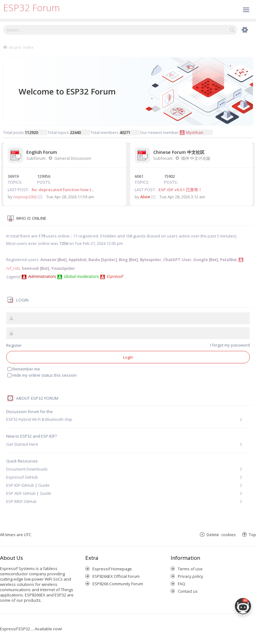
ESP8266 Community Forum (118, 584)
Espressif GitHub (22, 477)
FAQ (182, 584)
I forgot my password (230, 345)
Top (252, 534)
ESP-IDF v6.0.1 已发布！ (180, 190)
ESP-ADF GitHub (21, 493)
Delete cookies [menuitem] (221, 534)
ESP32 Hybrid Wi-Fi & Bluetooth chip (39, 419)
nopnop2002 (25, 197)
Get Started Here (22, 444)
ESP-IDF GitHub (20, 485)
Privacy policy (191, 576)
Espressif (115, 276)
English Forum (42, 152)
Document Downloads (27, 469)
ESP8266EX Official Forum (116, 576)
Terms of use (190, 569)
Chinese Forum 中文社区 (179, 152)
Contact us (188, 591)
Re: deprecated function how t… (63, 190)
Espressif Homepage (112, 569)
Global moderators (81, 276)
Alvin (145, 197)
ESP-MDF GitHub (21, 501)
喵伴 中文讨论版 (196, 158)
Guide (44, 485)
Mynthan (195, 132)
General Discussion (73, 158)
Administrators (42, 276)
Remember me (26, 369)
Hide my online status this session (45, 375)
